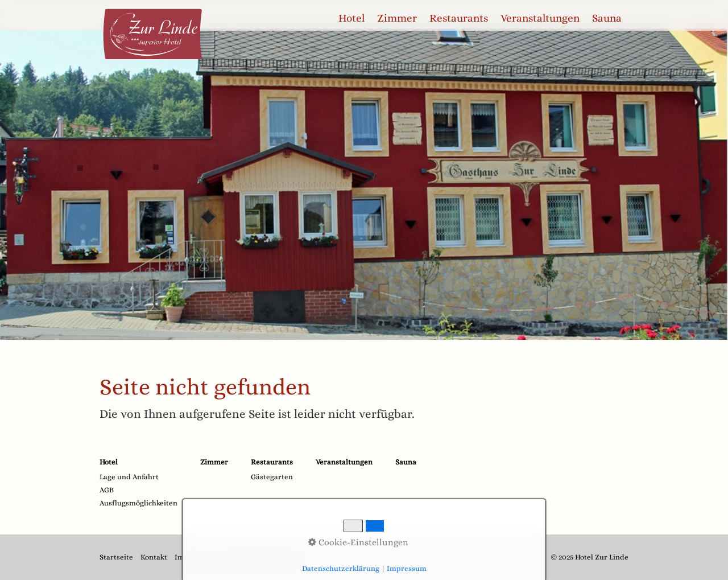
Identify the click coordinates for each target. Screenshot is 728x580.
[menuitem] (352, 18)
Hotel (351, 18)
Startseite (116, 557)
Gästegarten (272, 477)
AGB (107, 490)
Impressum (195, 557)
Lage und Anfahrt (129, 477)
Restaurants (459, 18)
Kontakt (154, 557)
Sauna (607, 18)
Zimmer (397, 18)
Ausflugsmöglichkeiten (138, 503)
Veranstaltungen (540, 18)
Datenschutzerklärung (260, 557)
